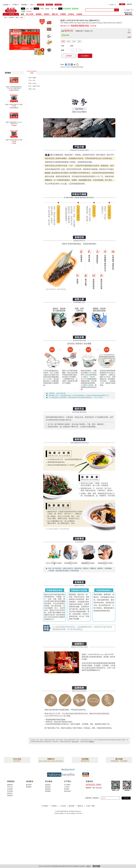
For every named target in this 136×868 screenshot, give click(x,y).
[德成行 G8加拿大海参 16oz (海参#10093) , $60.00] (14, 105)
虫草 (27, 9)
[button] (17, 15)
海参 (60, 9)
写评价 (129, 37)
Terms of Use (75, 742)
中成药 (23, 11)
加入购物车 (85, 56)
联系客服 (48, 791)
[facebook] (66, 65)
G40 (74, 41)
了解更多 (88, 866)
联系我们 (67, 789)
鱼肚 (56, 9)
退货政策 (48, 785)
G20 (63, 41)
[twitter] (69, 65)
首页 (22, 14)
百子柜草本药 (67, 9)
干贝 (52, 9)
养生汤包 (29, 11)
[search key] (100, 10)
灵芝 (31, 9)
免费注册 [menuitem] (129, 4)
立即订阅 (126, 798)
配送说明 (29, 785)
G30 (68, 41)
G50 (79, 41)
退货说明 (48, 789)
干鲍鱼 (42, 9)
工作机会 (67, 787)
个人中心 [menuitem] (112, 5)
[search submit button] (117, 10)
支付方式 (10, 787)
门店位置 (63, 806)
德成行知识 (129, 14)
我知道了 (96, 866)
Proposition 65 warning (77, 67)
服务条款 (92, 742)
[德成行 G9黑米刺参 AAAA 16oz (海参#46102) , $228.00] (14, 122)
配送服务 (29, 787)
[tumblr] (72, 65)
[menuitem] (10, 5)
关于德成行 (67, 785)
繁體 (93, 806)
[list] (52, 10)
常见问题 (10, 791)
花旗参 (36, 9)
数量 (63, 50)
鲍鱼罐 (47, 9)
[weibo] (75, 65)
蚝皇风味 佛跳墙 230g (80, 26)
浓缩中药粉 (75, 9)
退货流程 (48, 787)
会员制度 (10, 789)
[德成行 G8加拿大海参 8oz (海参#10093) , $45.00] (14, 140)
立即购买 (69, 56)
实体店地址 (67, 791)
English (89, 806)
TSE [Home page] (11, 10)
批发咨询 (10, 795)
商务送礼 (10, 793)
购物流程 (10, 785)
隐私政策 (72, 806)
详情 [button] (32, 73)
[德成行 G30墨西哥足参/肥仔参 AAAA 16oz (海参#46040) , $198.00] (14, 87)
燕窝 (23, 9)
